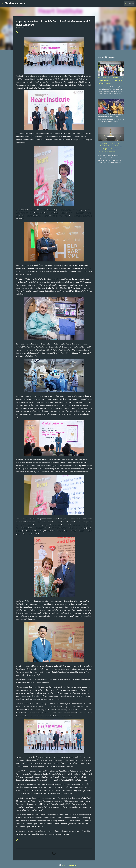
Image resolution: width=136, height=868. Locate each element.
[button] (17, 32)
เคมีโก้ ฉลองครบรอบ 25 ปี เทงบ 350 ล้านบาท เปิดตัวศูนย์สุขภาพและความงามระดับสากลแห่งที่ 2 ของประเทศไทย (110, 80)
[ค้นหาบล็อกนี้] (125, 3)
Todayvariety (15, 3)
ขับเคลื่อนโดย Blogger (68, 865)
